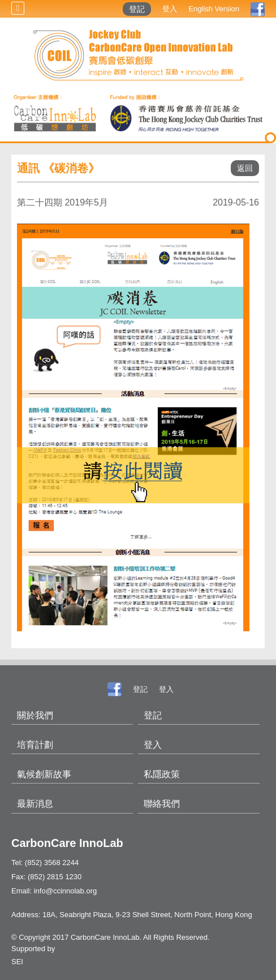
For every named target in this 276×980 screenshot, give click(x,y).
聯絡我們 (162, 804)
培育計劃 (35, 745)
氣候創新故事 (44, 774)
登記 (137, 9)
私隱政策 (162, 774)
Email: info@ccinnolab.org (54, 891)
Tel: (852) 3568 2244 (45, 863)
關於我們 (35, 715)
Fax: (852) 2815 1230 (46, 877)
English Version (214, 9)
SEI (17, 962)
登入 (170, 9)
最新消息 (35, 804)
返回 (245, 168)
